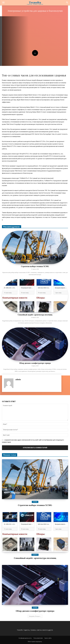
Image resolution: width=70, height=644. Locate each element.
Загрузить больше (35, 616)
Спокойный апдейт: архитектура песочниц (35, 315)
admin (18, 379)
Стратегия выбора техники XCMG (35, 266)
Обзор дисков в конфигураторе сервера (35, 363)
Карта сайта (48, 638)
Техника (35, 502)
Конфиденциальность (25, 638)
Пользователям (38, 638)
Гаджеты (35, 555)
